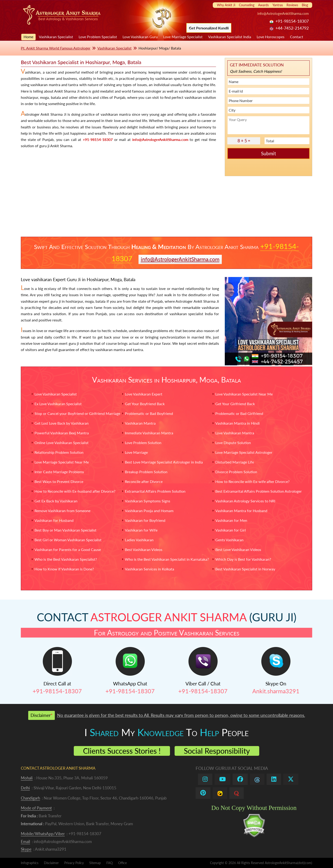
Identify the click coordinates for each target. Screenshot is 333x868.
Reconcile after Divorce (144, 481)
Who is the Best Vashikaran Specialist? (66, 559)
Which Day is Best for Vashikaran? (243, 559)
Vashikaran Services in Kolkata (150, 569)
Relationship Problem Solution (59, 452)
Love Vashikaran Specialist (56, 394)
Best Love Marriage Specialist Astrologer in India (164, 462)
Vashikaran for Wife (141, 530)
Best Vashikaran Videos (144, 549)
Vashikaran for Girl (231, 530)
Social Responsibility (217, 751)
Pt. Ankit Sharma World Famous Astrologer (56, 48)
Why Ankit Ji (226, 5)
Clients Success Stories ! (122, 751)
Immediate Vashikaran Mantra (149, 433)
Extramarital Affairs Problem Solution (155, 491)
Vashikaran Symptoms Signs (148, 501)
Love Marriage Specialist (183, 37)
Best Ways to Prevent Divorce (59, 481)
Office (122, 863)
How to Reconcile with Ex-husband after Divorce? (75, 491)
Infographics (30, 863)
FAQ (109, 863)
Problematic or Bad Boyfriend (149, 413)
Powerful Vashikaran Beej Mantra (62, 433)
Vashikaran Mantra (140, 423)
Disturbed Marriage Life (235, 462)
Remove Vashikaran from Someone (62, 511)
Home (28, 37)
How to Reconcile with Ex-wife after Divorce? (252, 481)
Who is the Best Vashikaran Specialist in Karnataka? (167, 559)
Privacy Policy (74, 863)
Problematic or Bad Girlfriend (239, 413)
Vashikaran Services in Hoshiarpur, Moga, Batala (166, 380)
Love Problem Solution (143, 443)
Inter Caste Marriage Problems (59, 472)
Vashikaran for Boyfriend (145, 520)
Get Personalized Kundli (209, 28)
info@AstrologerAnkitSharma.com (283, 13)
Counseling (247, 5)
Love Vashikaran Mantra (235, 433)
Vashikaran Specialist (56, 37)
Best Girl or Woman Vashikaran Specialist (68, 540)
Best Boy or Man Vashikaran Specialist (65, 530)
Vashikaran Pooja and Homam (149, 511)
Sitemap (95, 863)
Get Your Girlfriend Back (235, 404)
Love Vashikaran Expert (144, 394)
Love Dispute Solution (233, 443)
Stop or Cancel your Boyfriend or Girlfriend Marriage (77, 413)
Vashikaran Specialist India (230, 37)
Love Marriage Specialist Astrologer (244, 452)
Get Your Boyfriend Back (145, 404)
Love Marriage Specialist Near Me (62, 462)
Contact (297, 37)
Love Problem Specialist (98, 37)
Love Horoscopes (271, 37)
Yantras (278, 5)
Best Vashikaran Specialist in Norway (245, 569)
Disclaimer (51, 863)
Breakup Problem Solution (146, 472)
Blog (305, 5)
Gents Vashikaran (229, 540)
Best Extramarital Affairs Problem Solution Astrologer (259, 491)
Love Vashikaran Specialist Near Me (244, 394)
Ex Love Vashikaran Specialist (58, 404)
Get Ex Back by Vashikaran (56, 501)
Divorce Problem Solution (236, 472)
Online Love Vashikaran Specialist (62, 443)
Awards (263, 5)
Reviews (292, 5)
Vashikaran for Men (231, 520)
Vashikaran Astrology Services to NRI (245, 501)
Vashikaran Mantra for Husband (241, 511)
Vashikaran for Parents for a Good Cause (68, 549)
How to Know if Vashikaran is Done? (64, 569)
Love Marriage (136, 452)
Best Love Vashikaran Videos (238, 549)
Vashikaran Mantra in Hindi (237, 423)
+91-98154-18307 (98, 139)
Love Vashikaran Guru (140, 37)
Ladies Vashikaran (139, 540)
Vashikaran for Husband (54, 520)
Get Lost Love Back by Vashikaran (62, 423)
